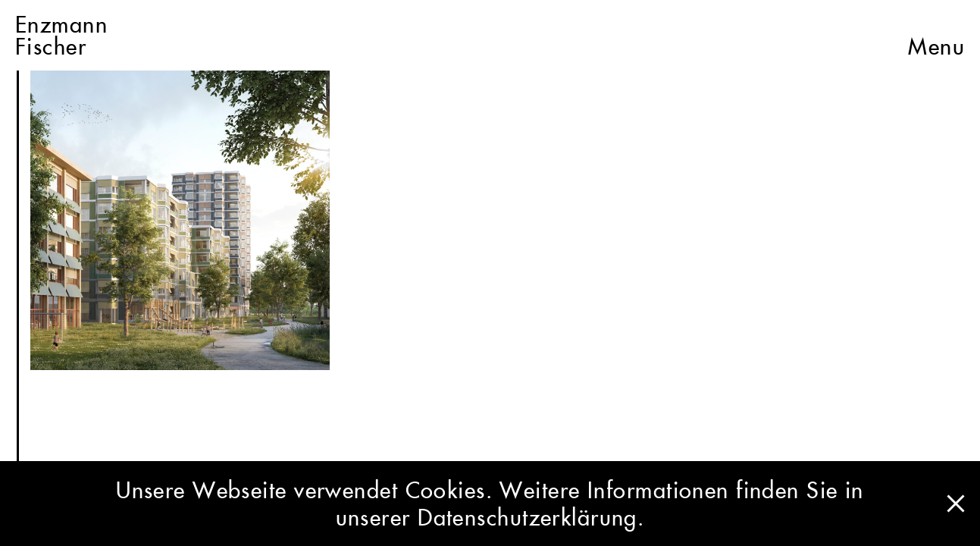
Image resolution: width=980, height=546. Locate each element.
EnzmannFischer (61, 36)
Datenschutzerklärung (528, 517)
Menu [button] (936, 36)
